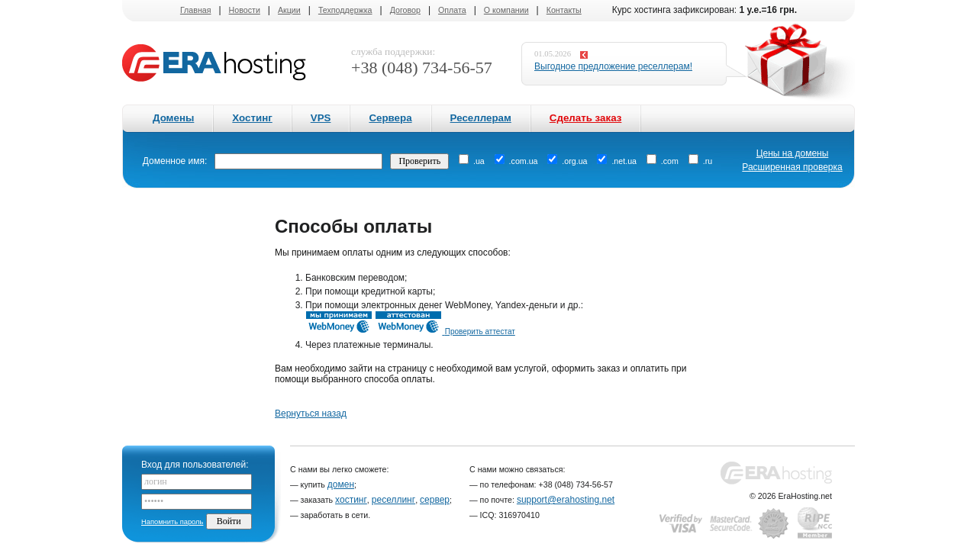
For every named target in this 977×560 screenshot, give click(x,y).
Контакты (564, 10)
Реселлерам (481, 118)
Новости (245, 10)
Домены (173, 118)
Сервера (390, 118)
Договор (405, 10)
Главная (196, 10)
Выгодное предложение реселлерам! (613, 66)
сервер (435, 500)
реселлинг (393, 500)
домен (341, 484)
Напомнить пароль (172, 522)
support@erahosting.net (566, 500)
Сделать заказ (586, 118)
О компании (506, 10)
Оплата (452, 10)
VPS (321, 118)
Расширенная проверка (792, 167)
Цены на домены (793, 153)
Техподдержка (345, 10)
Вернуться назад (311, 414)
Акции (289, 10)
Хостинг (252, 118)
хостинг (351, 500)
